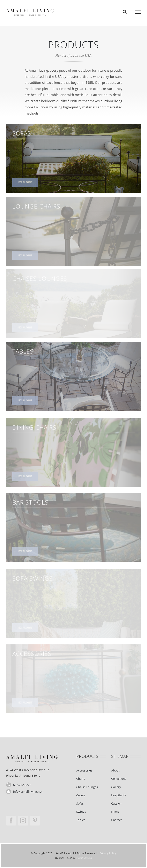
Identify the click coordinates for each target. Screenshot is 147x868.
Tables (81, 820)
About (115, 770)
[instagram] (23, 821)
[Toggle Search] (125, 12)
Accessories (84, 770)
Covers (81, 795)
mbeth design (84, 858)
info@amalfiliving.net (28, 792)
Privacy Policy (108, 853)
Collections (119, 779)
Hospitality (119, 795)
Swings (81, 812)
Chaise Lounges (87, 787)
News (115, 812)
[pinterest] (35, 821)
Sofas (80, 803)
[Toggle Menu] (138, 12)
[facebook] (11, 821)
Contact (116, 820)
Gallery (116, 787)
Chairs (81, 779)
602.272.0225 (22, 785)
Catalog (116, 803)
